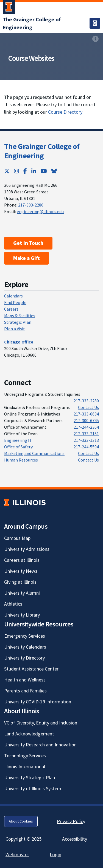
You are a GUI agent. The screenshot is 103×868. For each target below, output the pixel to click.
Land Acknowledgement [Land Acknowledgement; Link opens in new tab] (29, 734)
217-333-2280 (31, 205)
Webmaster (17, 854)
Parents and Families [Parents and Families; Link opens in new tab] (25, 691)
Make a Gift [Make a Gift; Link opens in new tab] (27, 258)
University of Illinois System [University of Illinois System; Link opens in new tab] (33, 788)
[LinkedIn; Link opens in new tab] (34, 171)
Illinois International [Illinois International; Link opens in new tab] (25, 767)
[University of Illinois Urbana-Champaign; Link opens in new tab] (9, 8)
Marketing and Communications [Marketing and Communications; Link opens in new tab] (34, 453)
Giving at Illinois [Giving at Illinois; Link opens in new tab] (20, 582)
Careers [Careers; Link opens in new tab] (11, 309)
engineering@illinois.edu (40, 211)
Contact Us (88, 407)
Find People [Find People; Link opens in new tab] (15, 302)
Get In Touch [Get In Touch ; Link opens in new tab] (28, 243)
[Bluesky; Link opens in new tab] (54, 171)
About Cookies (21, 821)
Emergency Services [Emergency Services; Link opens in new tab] (25, 636)
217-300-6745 (86, 420)
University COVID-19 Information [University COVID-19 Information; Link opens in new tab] (38, 702)
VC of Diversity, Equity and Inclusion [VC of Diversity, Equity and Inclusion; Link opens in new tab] (41, 723)
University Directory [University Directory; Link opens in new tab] (24, 658)
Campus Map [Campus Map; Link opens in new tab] (17, 538)
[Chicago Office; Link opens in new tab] (19, 342)
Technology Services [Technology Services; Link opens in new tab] (25, 756)
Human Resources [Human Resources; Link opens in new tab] (21, 460)
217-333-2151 (86, 434)
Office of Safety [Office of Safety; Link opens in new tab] (18, 447)
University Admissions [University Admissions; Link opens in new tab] (27, 549)
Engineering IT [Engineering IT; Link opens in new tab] (18, 440)
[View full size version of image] (95, 39)
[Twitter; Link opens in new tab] (7, 171)
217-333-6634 (86, 414)
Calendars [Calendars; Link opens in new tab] (13, 296)
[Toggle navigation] (95, 23)
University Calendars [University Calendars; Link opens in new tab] (25, 647)
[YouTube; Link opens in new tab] (44, 171)
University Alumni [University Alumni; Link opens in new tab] (22, 593)
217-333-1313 (86, 440)
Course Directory (65, 112)
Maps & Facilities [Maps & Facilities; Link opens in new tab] (20, 316)
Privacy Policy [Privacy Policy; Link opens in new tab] (71, 821)
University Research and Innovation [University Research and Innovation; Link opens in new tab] (40, 745)
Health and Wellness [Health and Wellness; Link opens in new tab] (25, 680)
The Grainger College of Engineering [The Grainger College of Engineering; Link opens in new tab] (42, 151)
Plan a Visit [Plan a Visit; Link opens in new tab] (15, 329)
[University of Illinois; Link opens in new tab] (25, 503)
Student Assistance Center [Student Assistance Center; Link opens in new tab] (31, 669)
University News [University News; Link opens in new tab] (21, 571)
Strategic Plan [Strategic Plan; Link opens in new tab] (18, 322)
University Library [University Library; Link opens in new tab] (22, 615)
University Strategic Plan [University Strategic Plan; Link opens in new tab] (30, 777)
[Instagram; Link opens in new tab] (16, 171)
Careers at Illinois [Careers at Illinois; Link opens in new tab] (22, 560)
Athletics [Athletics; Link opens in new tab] (13, 604)
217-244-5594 (86, 447)
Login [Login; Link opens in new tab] (55, 854)
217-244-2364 (86, 427)
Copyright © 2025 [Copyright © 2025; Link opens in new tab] (23, 839)
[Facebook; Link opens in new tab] (25, 171)
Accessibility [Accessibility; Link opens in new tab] (75, 839)
